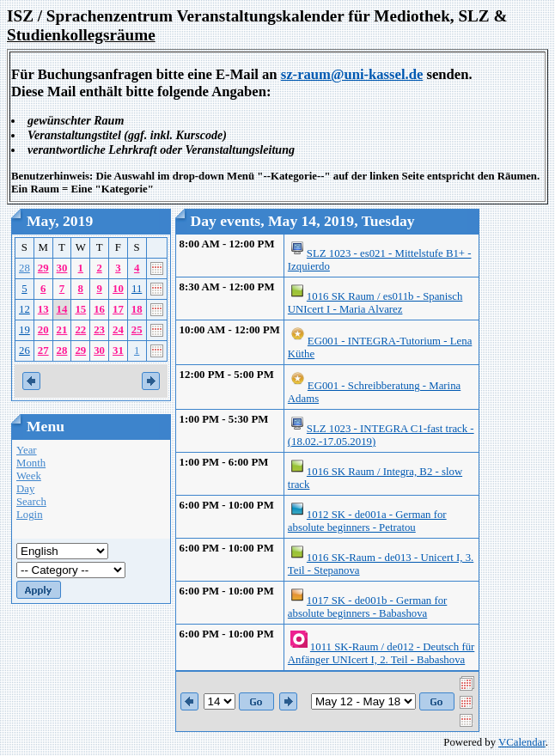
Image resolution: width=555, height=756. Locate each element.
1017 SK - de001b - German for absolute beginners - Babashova (367, 607)
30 (62, 268)
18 (137, 309)
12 (24, 309)
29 (43, 268)
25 (137, 330)
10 (118, 289)
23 (99, 330)
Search (31, 502)
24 (118, 330)
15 (80, 309)
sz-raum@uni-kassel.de (352, 74)
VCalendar (522, 742)
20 (43, 330)
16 (99, 309)
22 (80, 330)
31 (118, 351)
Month (31, 463)
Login (30, 515)
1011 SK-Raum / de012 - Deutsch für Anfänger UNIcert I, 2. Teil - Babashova (381, 653)
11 (137, 289)
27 (43, 351)
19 (24, 330)
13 (43, 309)
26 (24, 351)
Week (29, 476)
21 (62, 330)
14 (62, 309)
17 (118, 309)
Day (25, 489)
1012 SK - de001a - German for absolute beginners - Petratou (367, 521)
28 (24, 268)
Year (27, 450)
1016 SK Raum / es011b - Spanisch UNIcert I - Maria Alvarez (375, 303)
